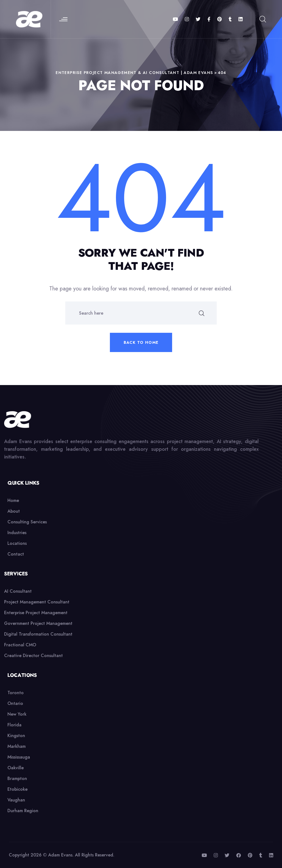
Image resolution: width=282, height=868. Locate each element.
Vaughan (16, 800)
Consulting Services (27, 522)
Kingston (16, 736)
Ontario (15, 703)
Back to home (141, 342)
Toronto (16, 693)
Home (13, 500)
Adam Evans (60, 855)
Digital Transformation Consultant (38, 634)
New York (17, 714)
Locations (17, 543)
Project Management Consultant (37, 602)
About (14, 511)
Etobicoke (17, 789)
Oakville (16, 768)
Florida (14, 725)
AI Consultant (18, 591)
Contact (16, 554)
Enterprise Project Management (36, 613)
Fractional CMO (20, 645)
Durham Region (23, 811)
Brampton (17, 778)
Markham (17, 746)
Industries (17, 533)
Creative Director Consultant (33, 656)
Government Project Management (38, 623)
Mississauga (19, 757)
